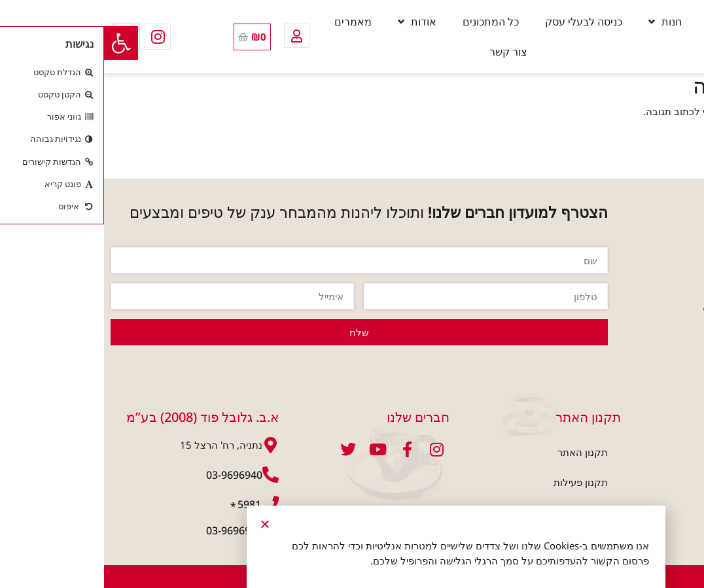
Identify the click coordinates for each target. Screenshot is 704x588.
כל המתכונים (387, 22)
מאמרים (249, 22)
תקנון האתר (479, 452)
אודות (313, 22)
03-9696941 (130, 530)
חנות (561, 22)
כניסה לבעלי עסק (480, 22)
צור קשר (404, 52)
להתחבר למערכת (653, 111)
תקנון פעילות (477, 482)
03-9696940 (130, 475)
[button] (17, 43)
